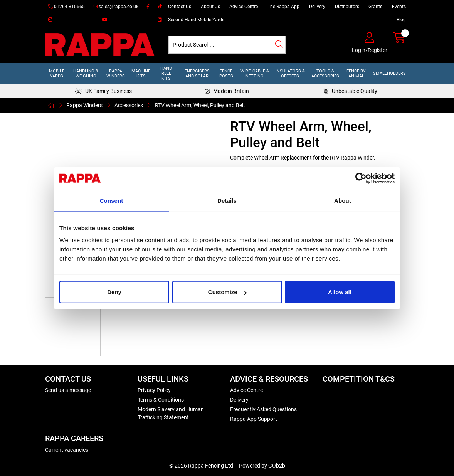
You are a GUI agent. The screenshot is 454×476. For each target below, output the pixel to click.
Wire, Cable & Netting (255, 74)
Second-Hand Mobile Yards (196, 20)
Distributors (347, 7)
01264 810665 (66, 7)
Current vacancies (67, 450)
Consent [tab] (112, 200)
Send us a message (68, 390)
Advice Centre (244, 7)
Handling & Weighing (86, 74)
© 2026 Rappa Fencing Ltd (201, 466)
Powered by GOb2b (262, 466)
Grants (375, 7)
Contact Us (180, 7)
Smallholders (389, 73)
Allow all (340, 292)
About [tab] (343, 200)
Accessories (129, 105)
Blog (401, 20)
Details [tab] (227, 200)
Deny (114, 292)
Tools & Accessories (325, 74)
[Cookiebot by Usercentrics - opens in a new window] (361, 178)
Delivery (317, 7)
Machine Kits (141, 74)
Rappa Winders (116, 74)
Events (399, 7)
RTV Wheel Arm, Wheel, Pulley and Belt (200, 105)
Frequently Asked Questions (263, 409)
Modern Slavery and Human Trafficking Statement (171, 413)
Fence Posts (226, 74)
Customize (227, 292)
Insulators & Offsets (290, 74)
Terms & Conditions (161, 400)
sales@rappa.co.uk (116, 7)
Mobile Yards (57, 74)
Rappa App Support (254, 419)
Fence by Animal (356, 74)
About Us (210, 7)
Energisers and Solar (197, 74)
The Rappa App (283, 7)
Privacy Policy (154, 390)
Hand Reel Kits (166, 73)
